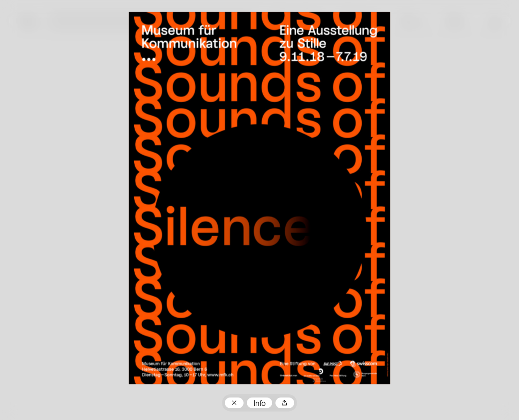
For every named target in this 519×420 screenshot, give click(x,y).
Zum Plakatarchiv (234, 403)
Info (260, 404)
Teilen (285, 403)
